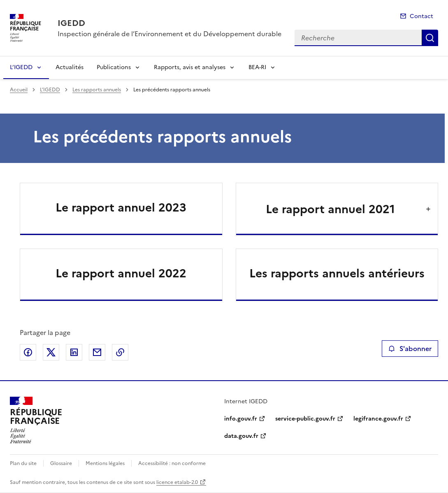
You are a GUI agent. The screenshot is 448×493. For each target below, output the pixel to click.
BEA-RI (257, 67)
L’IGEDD (21, 67)
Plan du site (23, 463)
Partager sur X (51, 352)
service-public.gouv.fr (305, 419)
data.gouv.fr (241, 436)
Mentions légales (105, 463)
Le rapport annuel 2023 (121, 207)
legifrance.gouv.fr (378, 419)
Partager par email (97, 352)
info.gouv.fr (241, 419)
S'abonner (410, 349)
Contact (421, 16)
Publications (114, 67)
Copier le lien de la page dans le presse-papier (120, 352)
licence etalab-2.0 (177, 482)
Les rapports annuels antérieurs (337, 273)
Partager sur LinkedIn (74, 352)
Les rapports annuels (97, 90)
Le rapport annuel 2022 (121, 273)
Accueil (19, 90)
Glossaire (61, 463)
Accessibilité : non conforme (172, 463)
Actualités (70, 67)
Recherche (430, 38)
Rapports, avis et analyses (190, 67)
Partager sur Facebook (28, 352)
